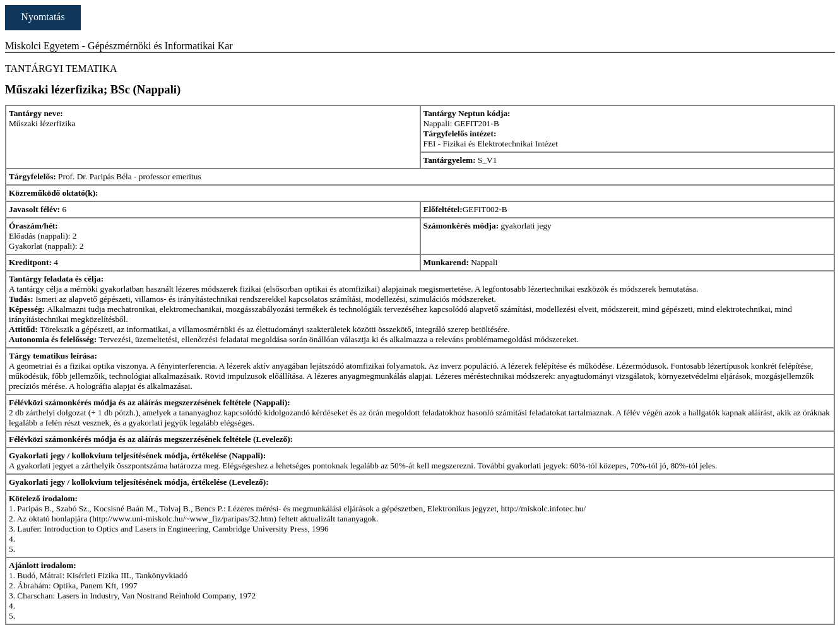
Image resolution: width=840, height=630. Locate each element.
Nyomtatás (43, 17)
